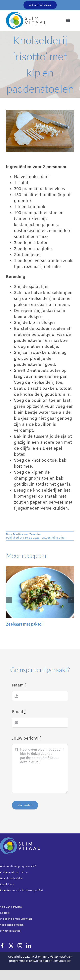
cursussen (22, 873)
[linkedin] (29, 946)
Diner (62, 538)
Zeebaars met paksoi (24, 624)
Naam (19, 685)
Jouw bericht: (27, 738)
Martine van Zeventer (27, 534)
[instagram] (20, 946)
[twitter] (11, 946)
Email (19, 712)
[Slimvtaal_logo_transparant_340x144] (26, 14)
